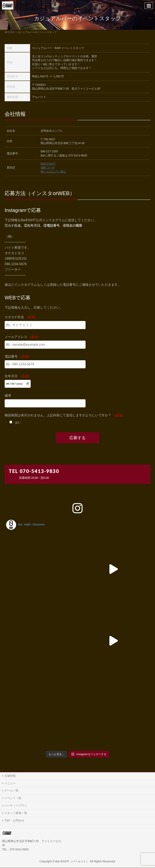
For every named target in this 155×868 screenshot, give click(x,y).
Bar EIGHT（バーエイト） (72, 861)
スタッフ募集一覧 (16, 813)
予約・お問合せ (14, 820)
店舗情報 (10, 776)
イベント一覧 (13, 798)
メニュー (10, 783)
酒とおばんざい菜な (53, 172)
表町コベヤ (48, 168)
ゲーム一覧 (12, 790)
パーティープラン (16, 805)
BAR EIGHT (48, 164)
